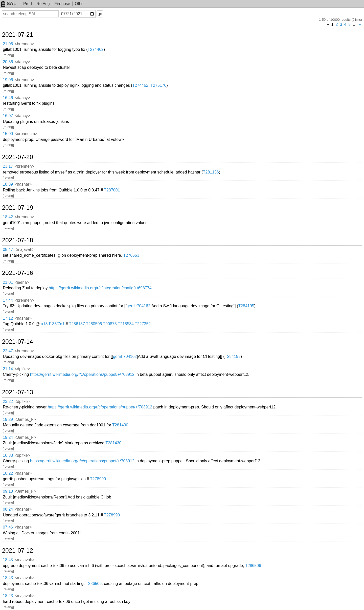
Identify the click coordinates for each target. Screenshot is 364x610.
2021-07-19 (18, 208)
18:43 (8, 578)
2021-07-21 (18, 35)
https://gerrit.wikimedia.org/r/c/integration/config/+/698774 (100, 288)
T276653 (131, 255)
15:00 (8, 134)
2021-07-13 (18, 392)
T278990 (98, 479)
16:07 (8, 116)
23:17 (8, 166)
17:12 (8, 318)
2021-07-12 (18, 551)
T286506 (253, 566)
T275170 (158, 85)
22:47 (8, 351)
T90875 (110, 324)
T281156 (211, 172)
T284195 (246, 306)
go (100, 14)
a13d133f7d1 (53, 324)
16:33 (8, 455)
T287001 (112, 190)
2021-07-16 (18, 273)
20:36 (8, 62)
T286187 (77, 324)
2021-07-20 (18, 157)
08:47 (8, 249)
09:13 (8, 491)
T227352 (143, 324)
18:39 (8, 184)
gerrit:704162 (139, 306)
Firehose (62, 4)
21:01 (8, 282)
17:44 (8, 300)
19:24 (8, 437)
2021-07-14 (18, 342)
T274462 (96, 49)
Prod (28, 4)
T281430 (120, 425)
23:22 (8, 401)
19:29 (8, 419)
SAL (9, 3)
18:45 (8, 560)
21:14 (8, 369)
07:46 (8, 527)
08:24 (8, 509)
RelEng (43, 4)
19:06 (8, 80)
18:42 (8, 217)
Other (80, 4)
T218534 (126, 324)
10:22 (8, 473)
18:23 (8, 596)
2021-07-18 (18, 240)
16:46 (8, 98)
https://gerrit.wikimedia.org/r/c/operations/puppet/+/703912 (82, 374)
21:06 (8, 44)
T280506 (94, 324)
